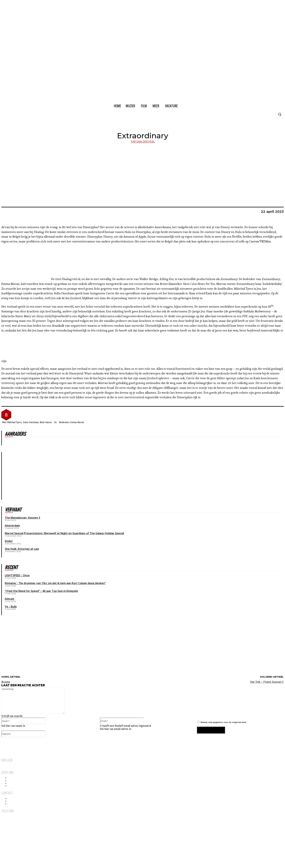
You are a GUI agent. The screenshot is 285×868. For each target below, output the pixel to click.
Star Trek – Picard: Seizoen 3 (267, 682)
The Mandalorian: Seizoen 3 (22, 518)
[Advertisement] (26, 648)
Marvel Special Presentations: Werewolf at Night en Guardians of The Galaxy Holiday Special (64, 533)
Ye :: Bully (11, 607)
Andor (9, 541)
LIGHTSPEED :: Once (17, 575)
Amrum (9, 599)
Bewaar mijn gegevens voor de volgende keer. (224, 722)
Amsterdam (12, 525)
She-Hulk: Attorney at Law (22, 549)
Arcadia (6, 682)
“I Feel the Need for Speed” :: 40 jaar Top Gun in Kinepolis (41, 591)
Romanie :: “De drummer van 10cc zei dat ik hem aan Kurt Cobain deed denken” (55, 583)
